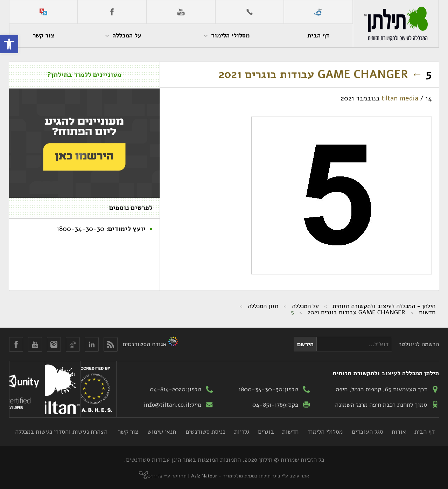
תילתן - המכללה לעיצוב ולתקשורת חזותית (384, 306)
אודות (399, 432)
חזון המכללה (263, 306)
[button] (9, 44)
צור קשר (128, 432)
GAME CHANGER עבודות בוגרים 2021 (320, 74)
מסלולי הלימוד (325, 432)
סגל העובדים (367, 432)
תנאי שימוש (162, 432)
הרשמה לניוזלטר (419, 344)
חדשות (427, 312)
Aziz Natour (204, 476)
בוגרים (266, 432)
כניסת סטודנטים (205, 432)
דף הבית (425, 432)
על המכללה (305, 306)
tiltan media (400, 98)
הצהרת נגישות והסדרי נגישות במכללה (61, 432)
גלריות (242, 432)
